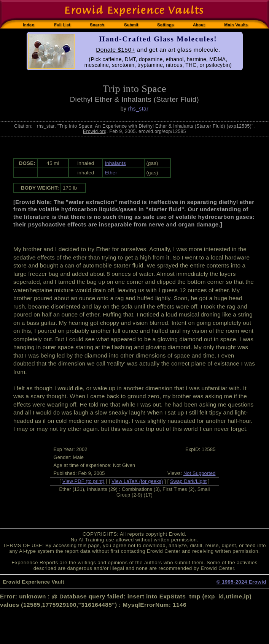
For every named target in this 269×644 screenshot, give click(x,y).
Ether (111, 173)
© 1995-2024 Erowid (241, 582)
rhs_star (138, 109)
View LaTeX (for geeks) (137, 481)
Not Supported (200, 473)
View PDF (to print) (84, 481)
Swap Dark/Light (188, 481)
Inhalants (115, 163)
